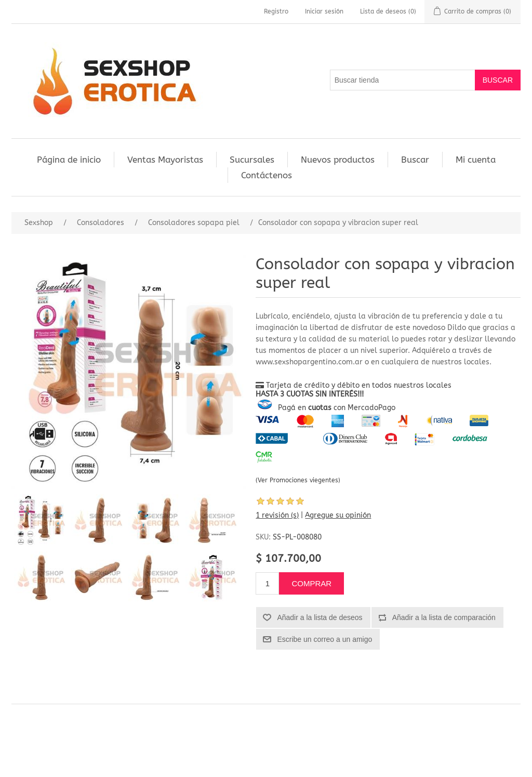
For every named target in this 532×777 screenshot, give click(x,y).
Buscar (415, 160)
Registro (276, 11)
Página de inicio (69, 160)
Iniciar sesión (324, 11)
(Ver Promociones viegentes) (298, 480)
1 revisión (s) (277, 515)
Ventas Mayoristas (165, 160)
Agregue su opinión (338, 515)
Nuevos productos (338, 160)
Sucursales (252, 160)
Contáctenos (267, 175)
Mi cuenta (476, 160)
